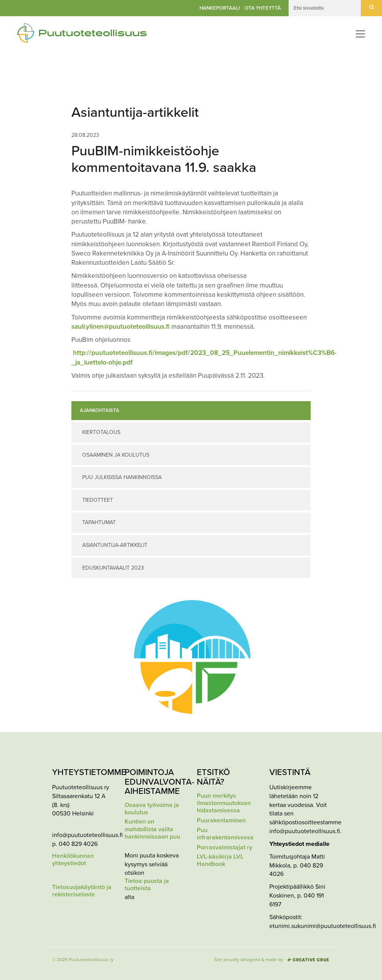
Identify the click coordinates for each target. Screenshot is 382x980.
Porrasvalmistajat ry (225, 848)
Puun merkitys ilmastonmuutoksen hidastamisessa (224, 803)
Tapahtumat (99, 522)
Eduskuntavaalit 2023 (113, 568)
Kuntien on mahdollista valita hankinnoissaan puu (152, 829)
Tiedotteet (98, 500)
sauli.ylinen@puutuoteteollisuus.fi (121, 327)
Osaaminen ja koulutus (116, 455)
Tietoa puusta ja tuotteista (147, 885)
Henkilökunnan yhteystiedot (73, 860)
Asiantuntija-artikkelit (115, 545)
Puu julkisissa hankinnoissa (122, 477)
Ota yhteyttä (263, 8)
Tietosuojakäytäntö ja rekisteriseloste (82, 891)
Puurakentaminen (221, 821)
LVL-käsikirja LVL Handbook (220, 861)
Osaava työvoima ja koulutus (152, 809)
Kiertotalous (101, 432)
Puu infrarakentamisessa (225, 834)
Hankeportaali (220, 8)
